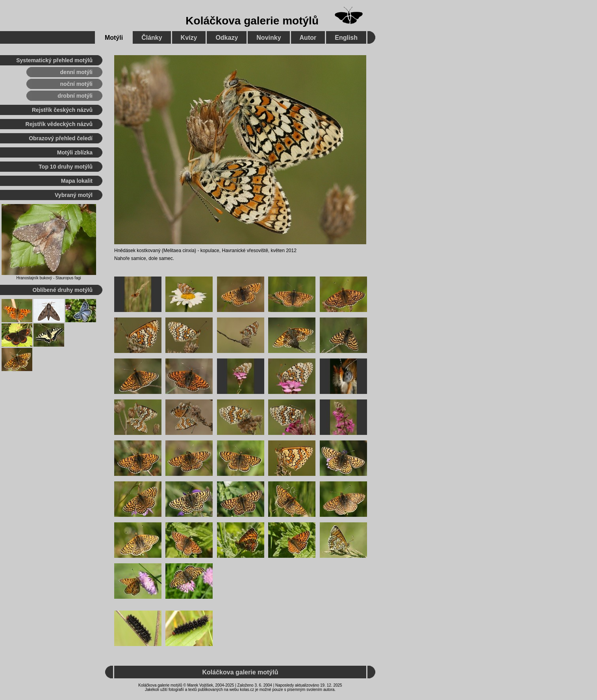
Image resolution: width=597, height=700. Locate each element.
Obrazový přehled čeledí (61, 138)
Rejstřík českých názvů (62, 110)
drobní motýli (75, 96)
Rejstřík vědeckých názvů (59, 124)
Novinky (269, 38)
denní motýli (76, 72)
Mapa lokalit (77, 181)
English (346, 38)
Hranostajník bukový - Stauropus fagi (49, 278)
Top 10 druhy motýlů (66, 167)
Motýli (114, 38)
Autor (308, 38)
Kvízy (189, 38)
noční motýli (76, 84)
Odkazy (227, 38)
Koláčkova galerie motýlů (252, 21)
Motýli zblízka (75, 152)
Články (152, 38)
